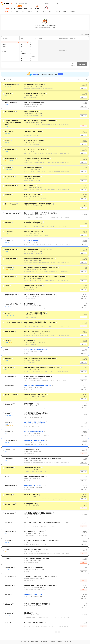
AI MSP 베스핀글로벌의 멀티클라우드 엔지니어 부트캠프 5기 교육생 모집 (41, 268)
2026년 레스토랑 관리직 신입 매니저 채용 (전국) (35, 149)
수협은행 (7, 286)
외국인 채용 (58, 12)
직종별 (12, 12)
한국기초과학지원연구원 (11, 204)
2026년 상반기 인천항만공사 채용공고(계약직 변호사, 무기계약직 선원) (40, 540)
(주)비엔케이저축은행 (10, 504)
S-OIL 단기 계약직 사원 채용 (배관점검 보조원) (34, 313)
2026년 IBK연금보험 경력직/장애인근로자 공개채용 (36, 331)
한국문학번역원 (9, 459)
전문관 (50, 12)
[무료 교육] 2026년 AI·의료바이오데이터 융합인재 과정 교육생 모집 (39, 322)
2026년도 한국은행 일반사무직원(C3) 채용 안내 (35, 477)
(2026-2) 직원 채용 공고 (29, 186)
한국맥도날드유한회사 (10, 149)
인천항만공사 (8, 540)
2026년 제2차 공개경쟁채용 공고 (31, 240)
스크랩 (4, 80)
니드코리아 (8, 559)
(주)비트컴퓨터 (8, 268)
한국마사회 (8, 422)
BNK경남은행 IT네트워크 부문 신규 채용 (33, 222)
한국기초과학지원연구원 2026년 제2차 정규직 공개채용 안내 (38, 204)
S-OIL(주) (7, 313)
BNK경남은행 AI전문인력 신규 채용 (32, 195)
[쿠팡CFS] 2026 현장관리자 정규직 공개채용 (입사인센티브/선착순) (40, 121)
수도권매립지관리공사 (10, 377)
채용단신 (65, 12)
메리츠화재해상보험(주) (10, 159)
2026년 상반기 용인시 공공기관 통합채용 (33, 140)
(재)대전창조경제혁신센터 (11, 295)
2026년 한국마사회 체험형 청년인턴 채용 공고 (34, 422)
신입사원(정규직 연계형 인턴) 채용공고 (33, 131)
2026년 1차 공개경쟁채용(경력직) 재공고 (33, 431)
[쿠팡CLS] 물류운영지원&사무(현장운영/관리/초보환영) (37, 249)
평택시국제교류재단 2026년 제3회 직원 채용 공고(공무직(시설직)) (39, 258)
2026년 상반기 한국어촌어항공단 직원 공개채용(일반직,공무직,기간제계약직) (42, 368)
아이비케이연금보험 (10, 331)
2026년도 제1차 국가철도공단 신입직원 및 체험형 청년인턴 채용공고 (40, 359)
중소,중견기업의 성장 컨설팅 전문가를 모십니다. (35, 549)
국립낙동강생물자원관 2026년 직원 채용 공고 (34, 440)
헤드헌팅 (44, 12)
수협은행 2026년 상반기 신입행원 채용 (33, 286)
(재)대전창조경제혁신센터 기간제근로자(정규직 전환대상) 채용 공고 (39, 295)
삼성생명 (7, 550)
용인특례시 (8, 140)
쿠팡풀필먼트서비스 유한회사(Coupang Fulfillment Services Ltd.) (13, 122)
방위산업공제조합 (9, 468)
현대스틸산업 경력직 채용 (29, 613)
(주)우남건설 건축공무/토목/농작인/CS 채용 (34, 622)
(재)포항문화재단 (9, 568)
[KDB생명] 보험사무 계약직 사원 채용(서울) (34, 486)
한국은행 (7, 477)
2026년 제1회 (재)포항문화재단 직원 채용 (33, 568)
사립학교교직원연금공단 (11, 103)
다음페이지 (56, 632)
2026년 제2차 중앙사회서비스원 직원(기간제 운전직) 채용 (37, 386)
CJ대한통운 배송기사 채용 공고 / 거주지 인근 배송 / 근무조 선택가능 (39, 577)
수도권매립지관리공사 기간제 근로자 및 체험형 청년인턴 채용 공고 (39, 377)
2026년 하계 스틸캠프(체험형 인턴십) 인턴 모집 (35, 413)
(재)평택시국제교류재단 (10, 259)
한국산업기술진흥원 (10, 513)
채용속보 (38, 12)
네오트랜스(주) (8, 495)
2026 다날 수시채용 (28, 340)
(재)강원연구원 (8, 604)
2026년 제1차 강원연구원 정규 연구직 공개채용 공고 (36, 604)
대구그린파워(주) (9, 131)
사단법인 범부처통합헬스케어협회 (13, 322)
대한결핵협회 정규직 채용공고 (31, 404)
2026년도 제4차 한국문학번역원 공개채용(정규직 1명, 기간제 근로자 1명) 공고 (42, 459)
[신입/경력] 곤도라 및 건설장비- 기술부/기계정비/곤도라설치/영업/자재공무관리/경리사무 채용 (46, 522)
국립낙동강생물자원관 (10, 440)
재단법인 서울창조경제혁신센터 (12, 304)
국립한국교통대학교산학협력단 (12, 213)
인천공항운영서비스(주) (10, 186)
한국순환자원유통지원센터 (11, 84)
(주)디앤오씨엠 (8, 231)
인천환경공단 (8, 240)
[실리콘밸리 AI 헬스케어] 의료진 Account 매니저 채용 (36, 559)
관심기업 (10, 80)
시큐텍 (7, 349)
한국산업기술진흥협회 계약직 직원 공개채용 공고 (35, 395)
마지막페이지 (59, 632)
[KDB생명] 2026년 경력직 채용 (31, 112)
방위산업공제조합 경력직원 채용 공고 (32, 468)
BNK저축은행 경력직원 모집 (30, 504)
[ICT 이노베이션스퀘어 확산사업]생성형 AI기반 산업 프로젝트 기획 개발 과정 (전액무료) (44, 277)
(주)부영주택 (8, 168)
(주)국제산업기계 (9, 449)
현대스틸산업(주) (9, 613)
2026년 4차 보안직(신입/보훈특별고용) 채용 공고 (35, 349)
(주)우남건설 (8, 622)
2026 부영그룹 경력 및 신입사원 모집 (32, 168)
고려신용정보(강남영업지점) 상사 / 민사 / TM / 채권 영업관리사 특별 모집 (41, 586)
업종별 (23, 12)
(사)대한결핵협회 (9, 404)
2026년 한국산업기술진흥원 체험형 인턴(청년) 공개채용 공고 (38, 513)
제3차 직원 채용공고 (28, 304)
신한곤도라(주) (8, 522)
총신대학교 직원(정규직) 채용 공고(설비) (33, 595)
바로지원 (84, 126)
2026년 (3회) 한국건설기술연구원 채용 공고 (34, 531)
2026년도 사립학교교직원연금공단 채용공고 (34, 103)
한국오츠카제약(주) (9, 177)
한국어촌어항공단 (9, 368)
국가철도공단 (8, 359)
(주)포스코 (7, 413)
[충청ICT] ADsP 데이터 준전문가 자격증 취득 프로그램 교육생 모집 (39, 213)
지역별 (6, 12)
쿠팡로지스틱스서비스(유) (11, 249)
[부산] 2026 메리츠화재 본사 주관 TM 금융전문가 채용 (36, 158)
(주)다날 (7, 340)
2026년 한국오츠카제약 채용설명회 (32, 177)
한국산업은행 (8, 94)
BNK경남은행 (8, 195)
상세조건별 (29, 12)
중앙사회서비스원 (9, 386)
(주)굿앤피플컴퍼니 (9, 577)
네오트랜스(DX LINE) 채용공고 (31, 495)
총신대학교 (8, 595)
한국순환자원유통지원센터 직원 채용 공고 (33, 84)
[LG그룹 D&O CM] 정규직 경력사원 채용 (33, 231)
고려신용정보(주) (9, 586)
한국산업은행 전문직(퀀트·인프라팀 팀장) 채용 (34, 93)
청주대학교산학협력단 (10, 277)
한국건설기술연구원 (10, 531)
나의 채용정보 (72, 12)
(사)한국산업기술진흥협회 (11, 395)
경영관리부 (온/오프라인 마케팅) (31, 449)
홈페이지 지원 (84, 88)
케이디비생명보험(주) (10, 112)
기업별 (17, 12)
